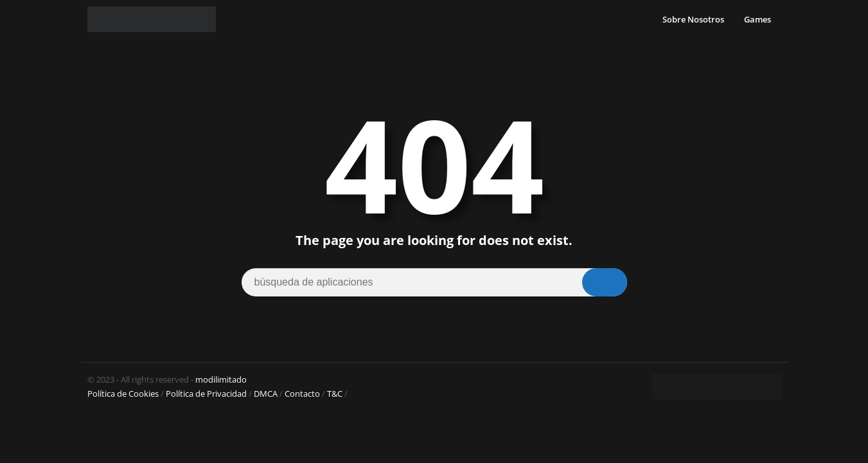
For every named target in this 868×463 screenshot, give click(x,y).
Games (757, 19)
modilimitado (221, 379)
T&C (335, 394)
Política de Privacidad (206, 394)
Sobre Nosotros (693, 19)
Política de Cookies (123, 394)
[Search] (434, 282)
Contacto (302, 394)
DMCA (266, 394)
